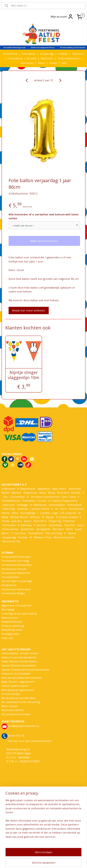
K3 (56, 509)
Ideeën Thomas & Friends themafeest (25, 670)
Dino (65, 497)
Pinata (53, 63)
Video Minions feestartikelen (19, 661)
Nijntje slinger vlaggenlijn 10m (24, 375)
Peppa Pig (55, 521)
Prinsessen (9, 525)
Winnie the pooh (64, 537)
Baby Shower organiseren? (18, 682)
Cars (6, 497)
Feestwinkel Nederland (16, 589)
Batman (17, 493)
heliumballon (57, 505)
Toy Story (20, 533)
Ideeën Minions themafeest (19, 665)
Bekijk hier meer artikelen (29, 310)
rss (66, 852)
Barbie (6, 493)
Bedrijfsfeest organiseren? (18, 690)
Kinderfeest (10, 54)
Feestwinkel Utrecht (14, 569)
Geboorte (78, 54)
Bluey (52, 493)
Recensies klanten (13, 710)
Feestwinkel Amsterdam (17, 565)
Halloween (40, 505)
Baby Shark (59, 489)
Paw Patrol (40, 521)
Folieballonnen (11, 501)
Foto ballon (29, 54)
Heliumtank (74, 505)
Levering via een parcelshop (19, 613)
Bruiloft (32, 58)
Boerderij (63, 493)
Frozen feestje (11, 694)
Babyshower (28, 489)
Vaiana (72, 533)
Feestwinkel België (13, 593)
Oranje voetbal (68, 517)
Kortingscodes (10, 634)
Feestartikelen (11, 577)
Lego (54, 513)
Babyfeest (44, 489)
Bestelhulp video (12, 630)
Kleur (42, 63)
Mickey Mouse (19, 517)
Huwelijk (23, 509)
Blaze (42, 493)
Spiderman (27, 529)
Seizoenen (27, 63)
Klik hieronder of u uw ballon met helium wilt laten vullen (44, 216)
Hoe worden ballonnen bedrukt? (22, 678)
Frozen (42, 501)
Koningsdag (27, 513)
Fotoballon (29, 501)
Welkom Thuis (43, 537)
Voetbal (22, 537)
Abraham (10, 489)
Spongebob (43, 529)
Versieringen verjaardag (17, 581)
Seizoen (42, 525)
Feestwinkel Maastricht (16, 573)
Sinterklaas (55, 525)
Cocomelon (18, 497)
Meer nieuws (10, 706)
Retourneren (10, 618)
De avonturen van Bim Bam (19, 698)
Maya (5, 517)
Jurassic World (41, 509)
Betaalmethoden (12, 622)
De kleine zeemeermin (45, 497)
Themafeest (15, 58)
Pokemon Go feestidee (16, 674)
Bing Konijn (30, 493)
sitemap (57, 852)
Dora (72, 497)
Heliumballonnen (69, 58)
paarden (17, 521)
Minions (35, 517)
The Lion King (53, 533)
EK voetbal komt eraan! (16, 714)
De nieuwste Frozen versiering (21, 702)
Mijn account (62, 17)
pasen (28, 521)
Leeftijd (63, 54)
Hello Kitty (9, 509)
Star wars (58, 529)
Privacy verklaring (13, 626)
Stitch (69, 529)
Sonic (81, 525)
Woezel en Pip (11, 541)
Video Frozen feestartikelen (19, 657)
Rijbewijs (26, 525)
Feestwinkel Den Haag (15, 561)
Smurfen (70, 525)
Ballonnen (47, 58)
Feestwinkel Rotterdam (16, 557)
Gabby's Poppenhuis (64, 501)
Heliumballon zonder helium (20, 653)
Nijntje (50, 517)
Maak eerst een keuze (44, 241)
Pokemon (69, 521)
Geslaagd (22, 505)
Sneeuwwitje (10, 529)
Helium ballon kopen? (15, 686)
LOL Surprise (68, 513)
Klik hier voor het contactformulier (30, 741)
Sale (64, 63)
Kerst (64, 509)
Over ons (7, 638)
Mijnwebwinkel (59, 860)
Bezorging (8, 609)
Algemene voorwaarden (17, 605)
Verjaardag (47, 54)
